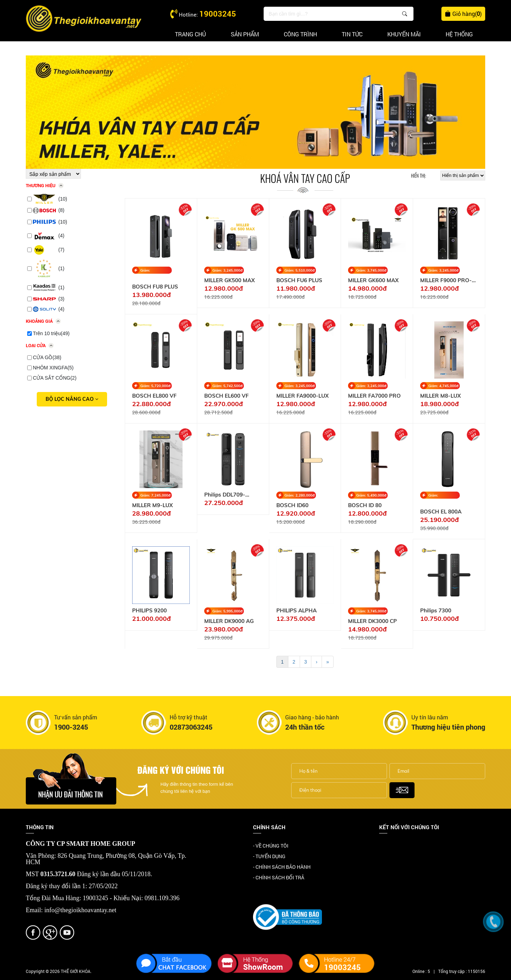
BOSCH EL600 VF (227, 396)
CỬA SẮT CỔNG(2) (55, 378)
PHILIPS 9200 (149, 611)
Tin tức (352, 34)
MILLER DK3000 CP (372, 621)
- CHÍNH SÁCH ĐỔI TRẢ (279, 877)
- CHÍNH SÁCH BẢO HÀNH (282, 867)
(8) (49, 210)
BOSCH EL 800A (441, 512)
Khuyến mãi (404, 34)
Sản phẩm (245, 34)
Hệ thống (459, 34)
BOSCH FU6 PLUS (299, 280)
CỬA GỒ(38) (47, 357)
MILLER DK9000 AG (229, 621)
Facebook (390, 846)
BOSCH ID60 (292, 505)
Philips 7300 (436, 611)
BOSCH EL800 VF (154, 396)
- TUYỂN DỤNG (269, 856)
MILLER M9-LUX (152, 505)
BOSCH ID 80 (365, 505)
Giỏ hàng (463, 14)
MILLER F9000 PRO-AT (446, 280)
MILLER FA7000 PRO (374, 396)
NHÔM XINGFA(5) (53, 368)
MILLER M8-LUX (440, 396)
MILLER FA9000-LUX (303, 396)
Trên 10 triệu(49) (51, 333)
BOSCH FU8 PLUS (155, 287)
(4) (49, 236)
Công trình (300, 34)
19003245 (218, 14)
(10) (50, 199)
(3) (49, 299)
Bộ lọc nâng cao (72, 399)
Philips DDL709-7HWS (225, 495)
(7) (49, 250)
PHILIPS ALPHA (296, 611)
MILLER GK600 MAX (373, 280)
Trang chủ (190, 34)
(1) (49, 269)
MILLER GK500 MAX (230, 280)
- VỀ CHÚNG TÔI (271, 846)
